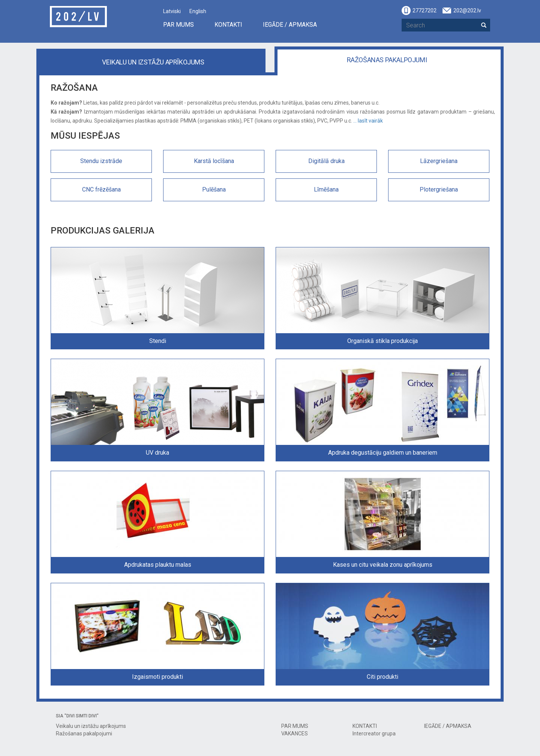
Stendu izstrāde (101, 161)
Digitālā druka (326, 161)
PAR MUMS (178, 25)
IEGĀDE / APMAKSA (290, 25)
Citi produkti (382, 677)
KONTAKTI (228, 25)
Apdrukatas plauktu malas (158, 565)
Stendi (158, 341)
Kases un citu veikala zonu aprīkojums (383, 565)
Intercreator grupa (374, 734)
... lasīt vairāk (368, 121)
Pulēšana (214, 189)
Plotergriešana (439, 189)
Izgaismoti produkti (157, 677)
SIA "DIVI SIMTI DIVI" (77, 716)
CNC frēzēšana (101, 189)
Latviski (172, 11)
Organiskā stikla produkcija (382, 341)
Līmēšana (326, 189)
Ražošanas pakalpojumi (387, 60)
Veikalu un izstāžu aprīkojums (153, 62)
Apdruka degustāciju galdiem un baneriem (383, 453)
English (198, 11)
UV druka (157, 453)
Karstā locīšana (214, 161)
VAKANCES (295, 734)
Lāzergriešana (439, 161)
